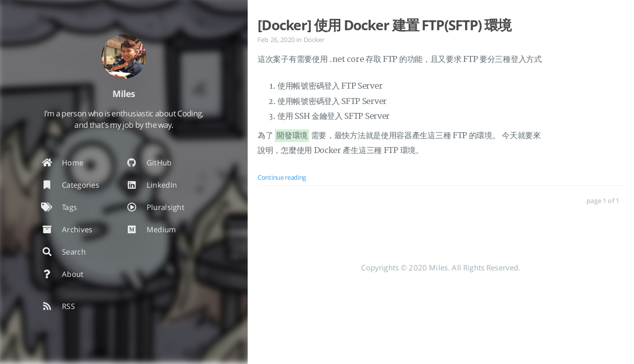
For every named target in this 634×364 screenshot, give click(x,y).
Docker (314, 40)
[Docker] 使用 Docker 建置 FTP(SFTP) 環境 (384, 25)
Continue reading (282, 177)
